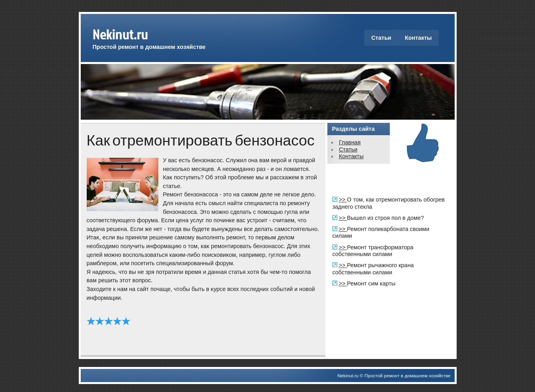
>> (343, 200)
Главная (350, 142)
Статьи (381, 38)
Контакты (418, 38)
